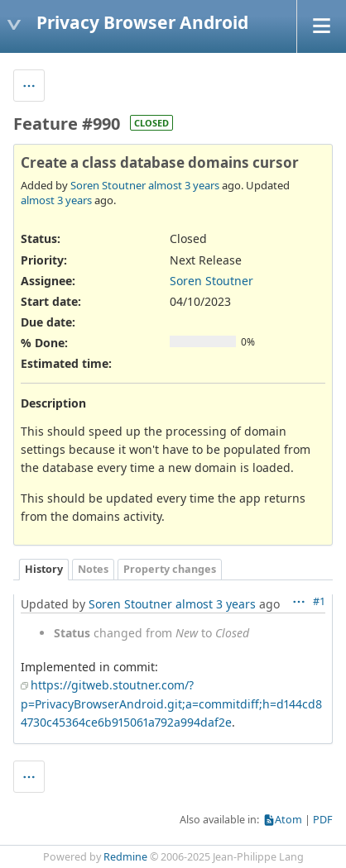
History (44, 569)
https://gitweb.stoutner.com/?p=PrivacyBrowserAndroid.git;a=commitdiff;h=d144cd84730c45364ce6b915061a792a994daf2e (171, 703)
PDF (323, 820)
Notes (93, 569)
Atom (288, 820)
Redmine (125, 857)
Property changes (170, 569)
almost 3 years (184, 185)
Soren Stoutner (108, 185)
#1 (319, 601)
